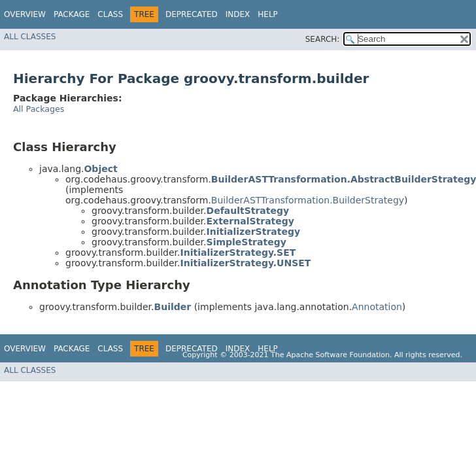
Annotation (377, 307)
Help (268, 14)
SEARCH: (323, 39)
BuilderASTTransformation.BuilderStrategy (308, 200)
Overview (25, 14)
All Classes (30, 37)
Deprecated (192, 14)
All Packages (39, 109)
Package (72, 14)
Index (238, 14)
